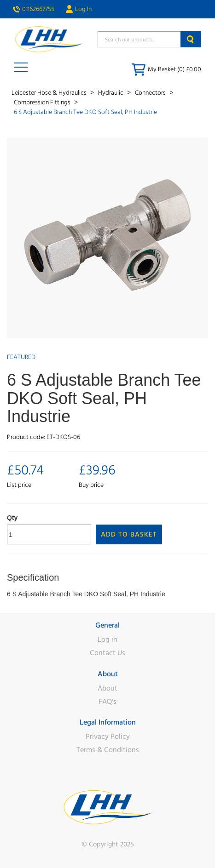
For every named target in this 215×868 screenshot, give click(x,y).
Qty (12, 518)
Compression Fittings (43, 103)
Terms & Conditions (108, 750)
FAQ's (107, 702)
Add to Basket (129, 534)
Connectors (151, 93)
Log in (107, 640)
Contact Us (107, 653)
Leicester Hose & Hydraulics (50, 93)
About (107, 688)
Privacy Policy (108, 737)
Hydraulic (111, 93)
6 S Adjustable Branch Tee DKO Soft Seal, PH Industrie (85, 112)
